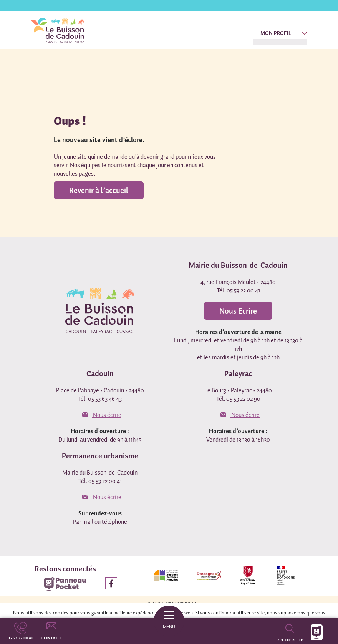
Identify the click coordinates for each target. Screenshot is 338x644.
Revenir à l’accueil (99, 190)
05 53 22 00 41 (20, 638)
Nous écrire (102, 415)
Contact (51, 638)
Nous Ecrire (238, 311)
